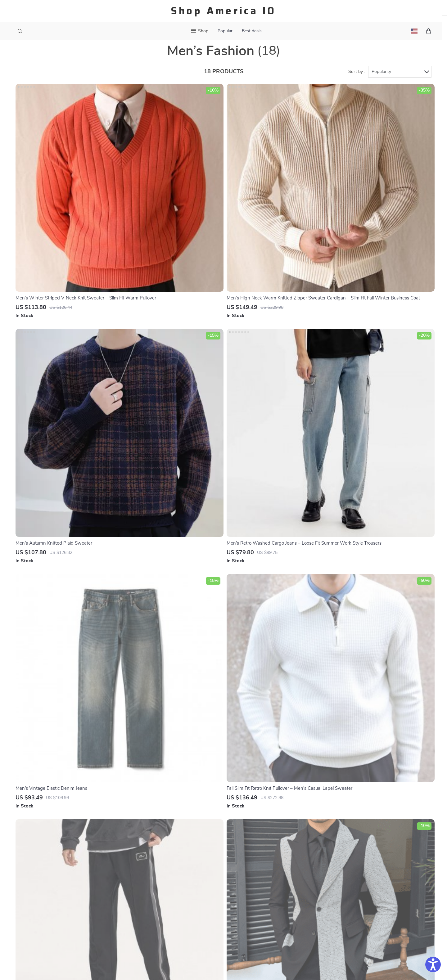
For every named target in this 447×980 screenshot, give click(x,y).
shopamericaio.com (343, 858)
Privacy (197, 968)
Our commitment (341, 901)
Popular (225, 31)
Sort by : (357, 84)
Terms (184, 968)
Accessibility (218, 968)
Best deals (252, 31)
